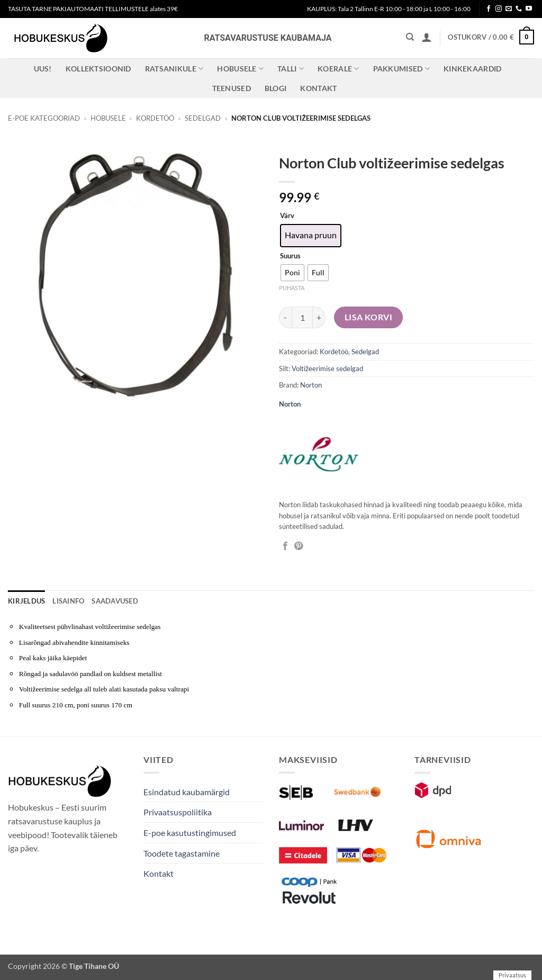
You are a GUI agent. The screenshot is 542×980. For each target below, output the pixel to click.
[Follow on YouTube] (529, 9)
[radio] (311, 236)
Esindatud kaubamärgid (187, 792)
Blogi (275, 88)
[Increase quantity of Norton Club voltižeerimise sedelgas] (319, 317)
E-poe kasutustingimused (190, 833)
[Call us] (519, 9)
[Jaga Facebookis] (285, 546)
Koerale (338, 69)
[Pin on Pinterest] (299, 546)
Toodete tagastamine (182, 853)
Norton (311, 385)
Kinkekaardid (472, 69)
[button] (427, 37)
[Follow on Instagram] (499, 9)
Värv (287, 216)
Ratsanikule (174, 69)
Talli (291, 69)
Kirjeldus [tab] (26, 601)
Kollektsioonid (98, 69)
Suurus (290, 256)
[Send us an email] (509, 9)
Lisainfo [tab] (68, 601)
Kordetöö (155, 118)
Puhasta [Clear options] (292, 288)
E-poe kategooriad (44, 118)
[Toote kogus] (302, 317)
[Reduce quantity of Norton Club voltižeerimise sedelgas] (285, 317)
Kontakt (318, 88)
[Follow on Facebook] (489, 9)
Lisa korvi (369, 317)
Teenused (232, 88)
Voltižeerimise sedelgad (327, 368)
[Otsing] (410, 37)
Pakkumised (401, 69)
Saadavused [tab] (115, 601)
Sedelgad (203, 118)
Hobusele (240, 69)
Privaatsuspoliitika (178, 812)
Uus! (43, 69)
